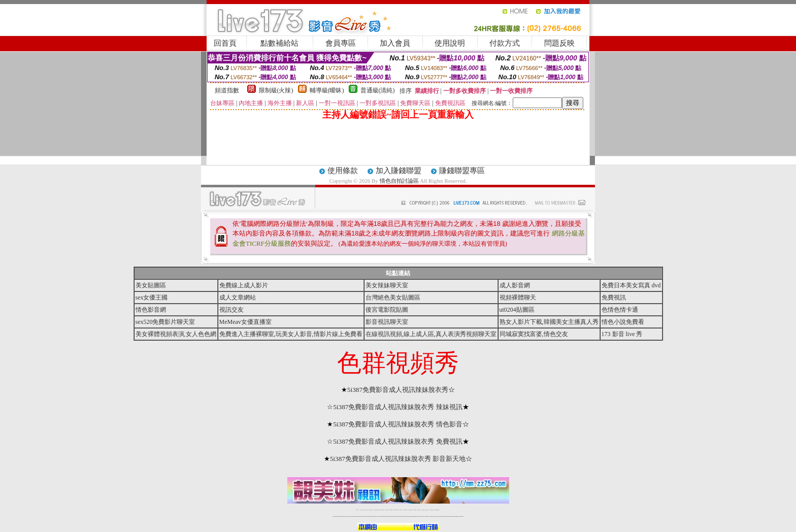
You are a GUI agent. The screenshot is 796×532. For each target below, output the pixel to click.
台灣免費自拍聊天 (371, 510)
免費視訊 (614, 297)
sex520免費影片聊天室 (165, 322)
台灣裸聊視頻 (423, 510)
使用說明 (450, 43)
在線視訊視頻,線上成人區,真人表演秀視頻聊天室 (431, 334)
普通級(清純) (378, 90)
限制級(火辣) (276, 90)
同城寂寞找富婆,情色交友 (534, 334)
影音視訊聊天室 (387, 322)
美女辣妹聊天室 (387, 285)
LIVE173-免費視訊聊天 (376, 510)
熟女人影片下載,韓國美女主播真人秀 (549, 322)
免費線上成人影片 (244, 285)
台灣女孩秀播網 (414, 510)
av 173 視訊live (401, 510)
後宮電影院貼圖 (387, 310)
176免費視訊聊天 (410, 510)
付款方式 (505, 43)
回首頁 (225, 43)
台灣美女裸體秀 (419, 510)
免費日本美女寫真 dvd (631, 285)
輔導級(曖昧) (327, 90)
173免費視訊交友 (391, 510)
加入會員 (395, 43)
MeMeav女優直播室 (245, 322)
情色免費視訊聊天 (396, 510)
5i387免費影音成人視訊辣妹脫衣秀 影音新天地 (398, 459)
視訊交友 (231, 310)
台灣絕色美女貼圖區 (393, 297)
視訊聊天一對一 (358, 510)
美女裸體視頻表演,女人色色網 (176, 334)
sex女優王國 (152, 297)
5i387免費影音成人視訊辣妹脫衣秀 (398, 390)
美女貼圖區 (151, 285)
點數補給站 (279, 43)
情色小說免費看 (623, 322)
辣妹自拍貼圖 (366, 510)
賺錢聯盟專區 (462, 171)
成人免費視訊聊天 (432, 510)
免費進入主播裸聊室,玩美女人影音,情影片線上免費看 (291, 334)
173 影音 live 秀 (622, 334)
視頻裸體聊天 (518, 297)
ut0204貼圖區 (517, 310)
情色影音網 (151, 310)
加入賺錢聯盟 (399, 171)
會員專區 (341, 43)
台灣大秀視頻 (427, 510)
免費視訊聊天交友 (382, 510)
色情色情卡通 (620, 310)
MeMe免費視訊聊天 (437, 510)
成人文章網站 (238, 297)
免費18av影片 (362, 510)
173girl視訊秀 (405, 510)
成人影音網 (515, 285)
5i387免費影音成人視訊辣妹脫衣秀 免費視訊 (398, 441)
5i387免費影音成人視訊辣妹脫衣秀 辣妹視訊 (398, 407)
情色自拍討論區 (399, 181)
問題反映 (559, 43)
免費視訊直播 (387, 510)
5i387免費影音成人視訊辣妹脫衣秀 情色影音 (398, 424)
